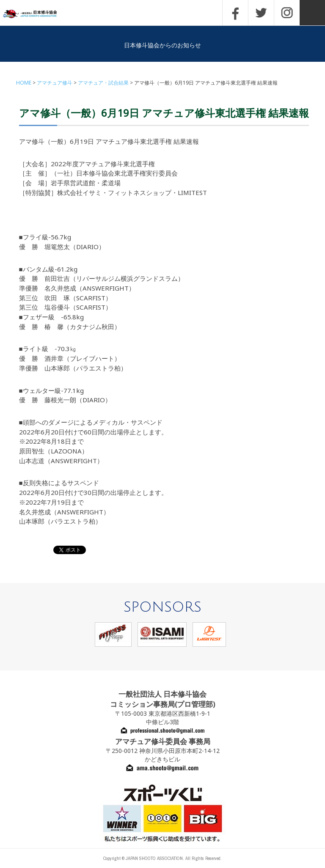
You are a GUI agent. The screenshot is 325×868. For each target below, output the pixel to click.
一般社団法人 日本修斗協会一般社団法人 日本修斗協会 (36, 14)
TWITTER (261, 13)
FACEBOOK (235, 13)
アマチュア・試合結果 (103, 83)
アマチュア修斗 (55, 83)
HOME (24, 83)
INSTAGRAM (287, 13)
